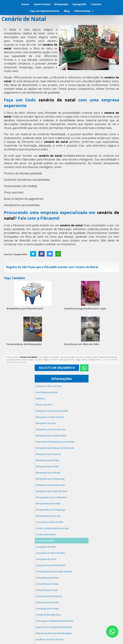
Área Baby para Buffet (47, 392)
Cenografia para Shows (47, 602)
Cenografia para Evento (48, 578)
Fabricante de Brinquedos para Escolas (55, 442)
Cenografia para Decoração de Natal (54, 572)
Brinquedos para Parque (48, 473)
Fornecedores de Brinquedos (24, 344)
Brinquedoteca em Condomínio (51, 497)
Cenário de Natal (45, 541)
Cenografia (79, 4)
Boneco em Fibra (44, 405)
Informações (84, 11)
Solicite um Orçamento (57, 368)
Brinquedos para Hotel (47, 466)
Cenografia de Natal (46, 547)
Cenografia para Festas (47, 584)
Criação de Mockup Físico (48, 615)
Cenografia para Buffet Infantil (51, 565)
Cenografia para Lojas (47, 590)
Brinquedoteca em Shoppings (51, 510)
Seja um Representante (45, 11)
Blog (67, 11)
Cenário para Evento (46, 534)
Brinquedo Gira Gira (46, 423)
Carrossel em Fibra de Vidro (50, 522)
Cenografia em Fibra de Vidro (50, 553)
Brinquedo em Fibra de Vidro (50, 417)
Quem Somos (42, 4)
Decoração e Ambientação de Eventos (55, 621)
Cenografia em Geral (46, 559)
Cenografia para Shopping (49, 596)
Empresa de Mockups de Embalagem (54, 633)
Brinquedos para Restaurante (25, 308)
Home (25, 4)
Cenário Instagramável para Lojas (85, 308)
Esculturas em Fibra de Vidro (82, 344)
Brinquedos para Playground (50, 479)
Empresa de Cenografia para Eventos (54, 627)
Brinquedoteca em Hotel (48, 504)
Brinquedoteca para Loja (48, 516)
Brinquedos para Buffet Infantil (51, 436)
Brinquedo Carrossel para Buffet (52, 411)
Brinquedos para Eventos (48, 454)
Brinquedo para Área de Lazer (51, 429)
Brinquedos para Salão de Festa (52, 491)
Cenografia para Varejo (47, 609)
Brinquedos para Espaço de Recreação (55, 448)
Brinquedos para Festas (48, 460)
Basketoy (40, 399)
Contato (96, 4)
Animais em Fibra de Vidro (49, 386)
